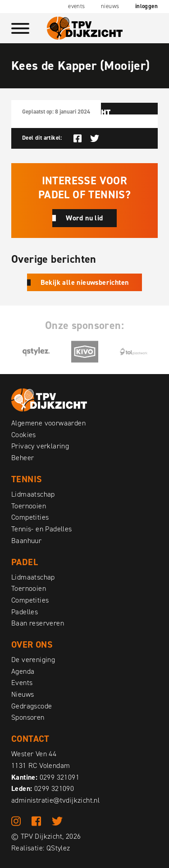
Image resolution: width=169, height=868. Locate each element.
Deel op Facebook (78, 138)
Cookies (24, 435)
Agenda (23, 671)
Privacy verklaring (40, 446)
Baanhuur (26, 541)
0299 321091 (59, 777)
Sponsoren (28, 717)
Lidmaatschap (33, 494)
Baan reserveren (38, 623)
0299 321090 (54, 788)
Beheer (23, 458)
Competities (30, 517)
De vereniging (33, 660)
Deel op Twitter (95, 138)
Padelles (25, 612)
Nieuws (110, 6)
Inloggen (146, 6)
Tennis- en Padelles (42, 529)
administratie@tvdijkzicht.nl (55, 800)
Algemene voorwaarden (48, 423)
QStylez (58, 848)
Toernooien (29, 506)
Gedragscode (32, 706)
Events (76, 6)
